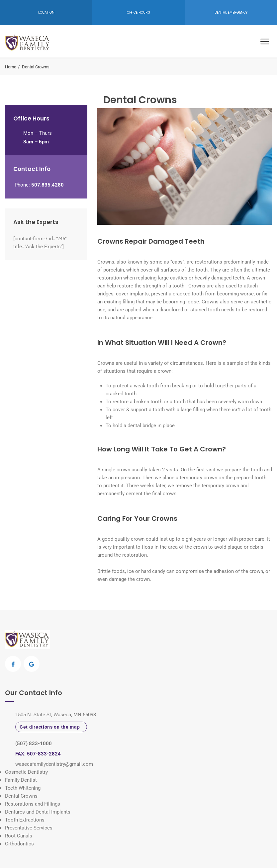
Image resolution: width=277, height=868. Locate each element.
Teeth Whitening (23, 788)
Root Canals (19, 836)
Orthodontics (19, 844)
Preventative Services (29, 828)
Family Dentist (21, 780)
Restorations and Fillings (33, 804)
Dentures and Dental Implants (38, 812)
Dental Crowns (21, 796)
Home (11, 67)
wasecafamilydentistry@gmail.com (54, 764)
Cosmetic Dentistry (26, 772)
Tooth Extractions (25, 820)
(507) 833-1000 (34, 744)
